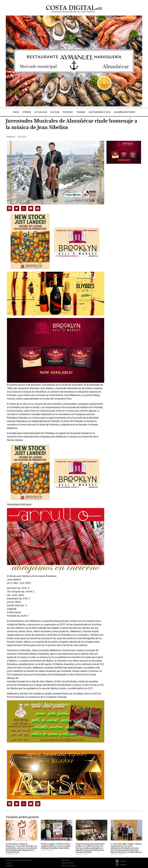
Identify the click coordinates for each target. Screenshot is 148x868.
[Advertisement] (124, 202)
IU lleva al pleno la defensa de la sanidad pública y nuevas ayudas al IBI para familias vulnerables (56, 846)
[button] (10, 208)
